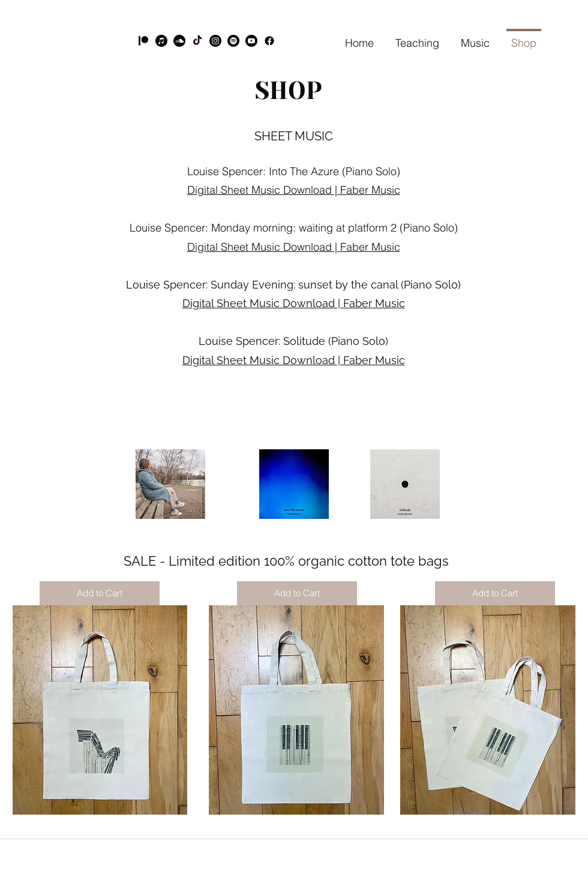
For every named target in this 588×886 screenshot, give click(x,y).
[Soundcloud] (179, 41)
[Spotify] (233, 41)
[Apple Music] (161, 41)
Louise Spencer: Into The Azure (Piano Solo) (294, 171)
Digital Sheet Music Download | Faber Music (294, 247)
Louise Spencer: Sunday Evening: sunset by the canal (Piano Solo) (293, 285)
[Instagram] (215, 41)
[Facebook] (269, 41)
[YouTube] (251, 41)
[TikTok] (197, 41)
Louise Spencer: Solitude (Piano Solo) (293, 341)
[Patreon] (143, 41)
